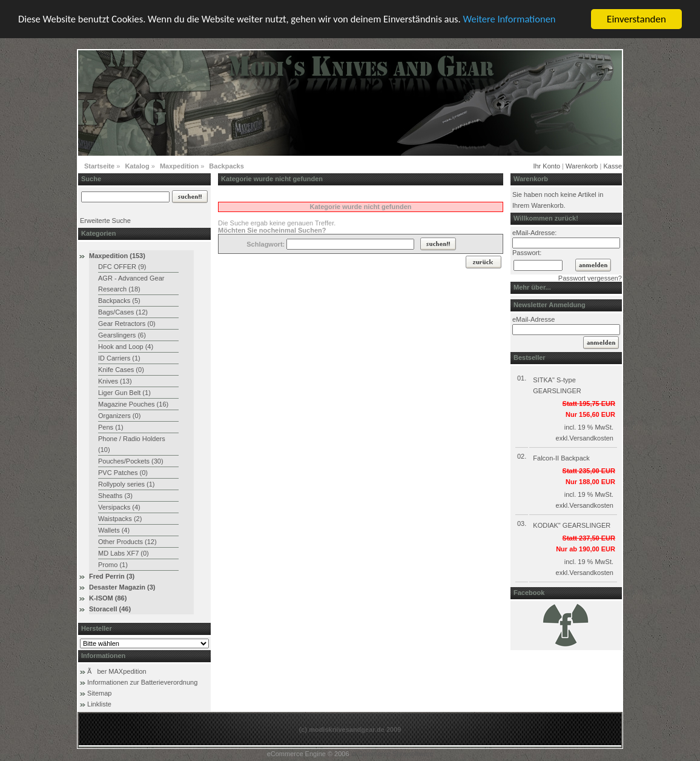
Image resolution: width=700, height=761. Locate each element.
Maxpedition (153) (117, 256)
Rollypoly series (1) (127, 484)
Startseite (99, 166)
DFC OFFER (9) (122, 267)
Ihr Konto (546, 166)
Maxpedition (179, 166)
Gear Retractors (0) (127, 324)
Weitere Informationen (525, 20)
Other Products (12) (127, 542)
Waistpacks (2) (120, 519)
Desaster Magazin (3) (122, 587)
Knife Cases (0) (121, 370)
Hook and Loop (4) (126, 347)
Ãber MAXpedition (117, 671)
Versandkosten (591, 438)
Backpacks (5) (119, 301)
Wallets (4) (114, 530)
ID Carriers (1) (119, 358)
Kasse (612, 166)
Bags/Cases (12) (123, 312)
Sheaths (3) (115, 496)
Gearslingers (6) (122, 335)
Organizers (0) (119, 416)
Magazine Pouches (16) (133, 404)
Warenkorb (582, 166)
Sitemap (99, 693)
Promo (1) (113, 565)
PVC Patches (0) (123, 473)
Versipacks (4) (119, 507)
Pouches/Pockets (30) (131, 461)
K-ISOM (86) (108, 598)
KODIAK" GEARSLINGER (572, 525)
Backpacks (226, 166)
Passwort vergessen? (590, 278)
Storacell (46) (110, 609)
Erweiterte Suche (105, 221)
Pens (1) (111, 427)
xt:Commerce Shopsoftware (392, 754)
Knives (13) (115, 381)
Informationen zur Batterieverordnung (142, 682)
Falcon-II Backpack (561, 458)
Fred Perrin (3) (112, 576)
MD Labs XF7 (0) (124, 553)
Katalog (137, 166)
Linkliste (99, 704)
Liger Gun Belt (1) (124, 393)
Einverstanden (636, 19)
